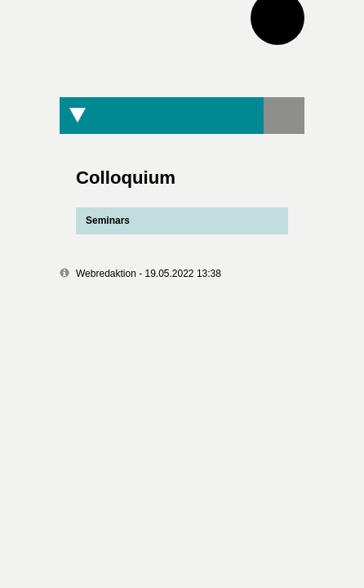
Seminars (103, 221)
